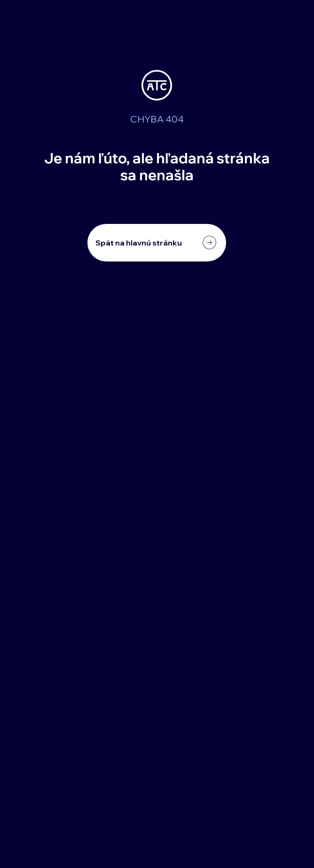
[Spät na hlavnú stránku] (157, 243)
